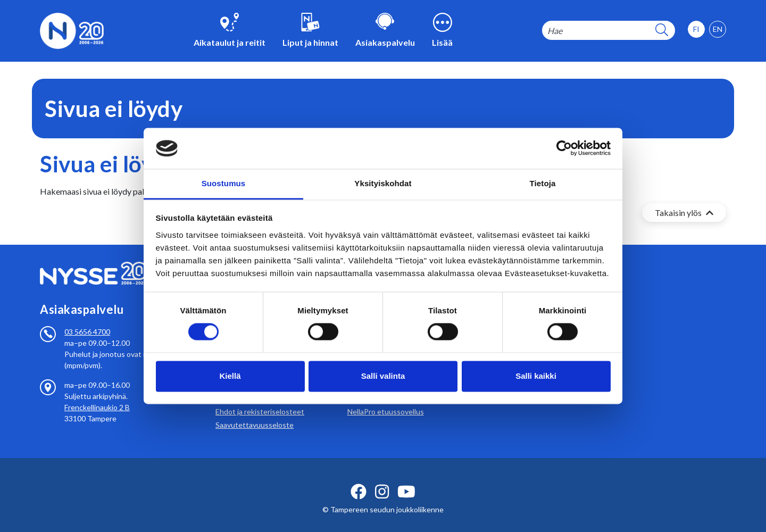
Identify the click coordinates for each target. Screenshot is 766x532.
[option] (718, 29)
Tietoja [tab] (543, 183)
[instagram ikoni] (382, 479)
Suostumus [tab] (224, 183)
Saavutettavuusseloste (255, 412)
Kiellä (230, 376)
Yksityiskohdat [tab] (383, 183)
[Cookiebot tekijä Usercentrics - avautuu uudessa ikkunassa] (564, 148)
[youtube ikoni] (406, 479)
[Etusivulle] (72, 30)
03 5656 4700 (87, 319)
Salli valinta (383, 376)
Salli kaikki (536, 376)
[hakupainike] (662, 31)
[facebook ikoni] (359, 479)
